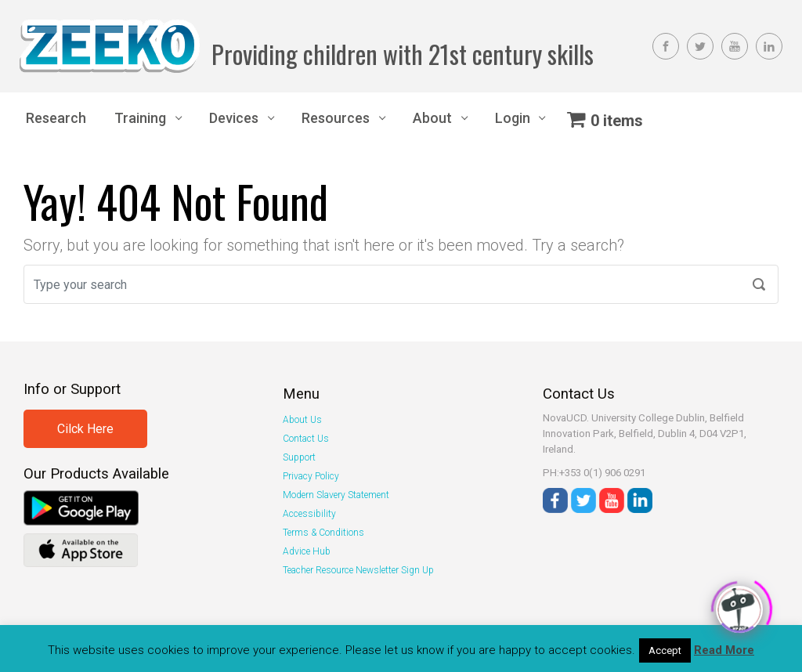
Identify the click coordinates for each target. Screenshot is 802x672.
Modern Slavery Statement (336, 495)
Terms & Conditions (323, 533)
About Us (302, 420)
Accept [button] (665, 650)
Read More (724, 650)
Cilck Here (85, 429)
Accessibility (309, 514)
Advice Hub (307, 551)
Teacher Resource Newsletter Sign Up (358, 570)
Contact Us (306, 439)
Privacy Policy (311, 476)
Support (299, 457)
